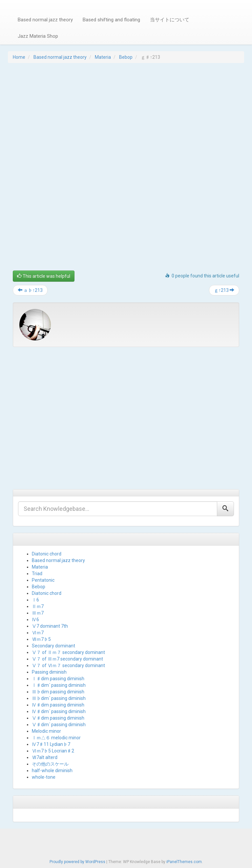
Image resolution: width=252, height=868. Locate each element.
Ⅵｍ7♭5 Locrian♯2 (53, 751)
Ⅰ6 (35, 600)
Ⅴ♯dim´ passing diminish (59, 725)
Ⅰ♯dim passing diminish (58, 679)
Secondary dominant (53, 646)
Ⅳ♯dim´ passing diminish (59, 711)
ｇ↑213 (224, 290)
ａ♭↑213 (30, 290)
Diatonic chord (47, 554)
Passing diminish (49, 672)
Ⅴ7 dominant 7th (50, 626)
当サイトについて (170, 20)
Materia (103, 57)
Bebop (126, 57)
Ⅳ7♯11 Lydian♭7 (51, 744)
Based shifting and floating (111, 20)
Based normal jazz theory (45, 20)
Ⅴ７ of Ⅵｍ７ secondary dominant (68, 665)
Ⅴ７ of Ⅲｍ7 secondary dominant (67, 659)
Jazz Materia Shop (38, 36)
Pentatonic (43, 580)
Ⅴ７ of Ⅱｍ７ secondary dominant (68, 652)
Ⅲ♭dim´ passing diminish (59, 698)
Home (19, 57)
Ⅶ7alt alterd (45, 757)
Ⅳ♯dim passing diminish (58, 705)
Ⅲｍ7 (38, 613)
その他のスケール (50, 764)
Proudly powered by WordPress (77, 862)
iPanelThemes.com (184, 862)
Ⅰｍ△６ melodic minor (56, 738)
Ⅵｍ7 (38, 633)
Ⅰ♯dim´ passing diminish (59, 685)
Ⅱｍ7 (38, 606)
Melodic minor (46, 731)
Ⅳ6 (35, 619)
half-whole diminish (52, 770)
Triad (37, 574)
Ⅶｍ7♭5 (41, 639)
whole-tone (44, 777)
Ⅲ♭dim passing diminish (58, 692)
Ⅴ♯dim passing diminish (58, 718)
